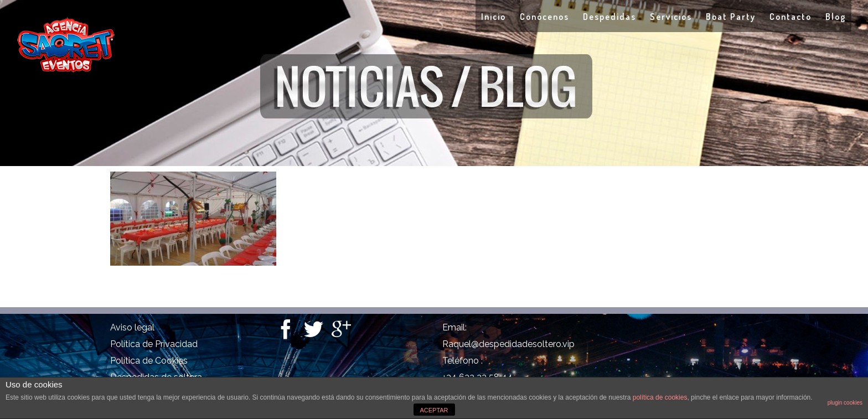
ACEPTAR (434, 410)
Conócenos (544, 17)
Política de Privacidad (154, 344)
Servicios (671, 17)
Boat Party (731, 17)
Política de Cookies (149, 361)
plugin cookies (845, 403)
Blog (836, 17)
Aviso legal (132, 327)
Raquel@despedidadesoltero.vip (508, 344)
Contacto (790, 17)
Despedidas (609, 17)
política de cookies (660, 397)
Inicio (494, 17)
